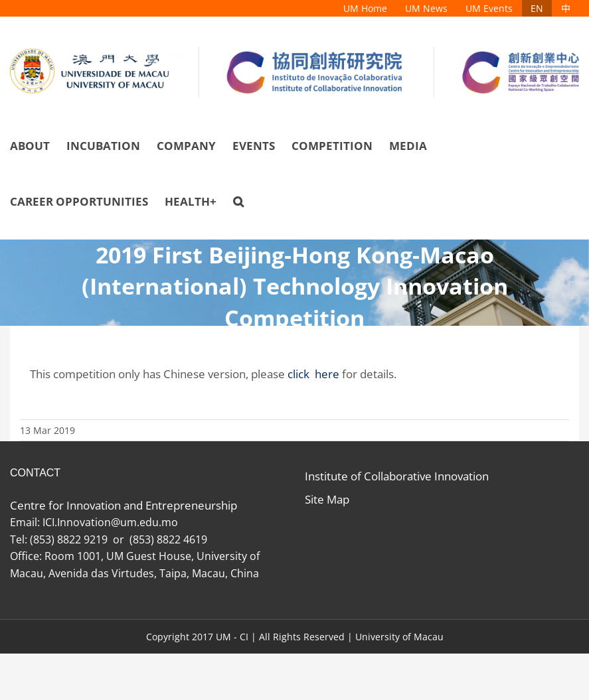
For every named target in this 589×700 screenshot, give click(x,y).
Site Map (327, 499)
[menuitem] (365, 8)
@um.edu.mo (147, 522)
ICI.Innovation (77, 522)
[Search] (238, 202)
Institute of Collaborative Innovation (397, 476)
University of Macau (399, 637)
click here (313, 374)
